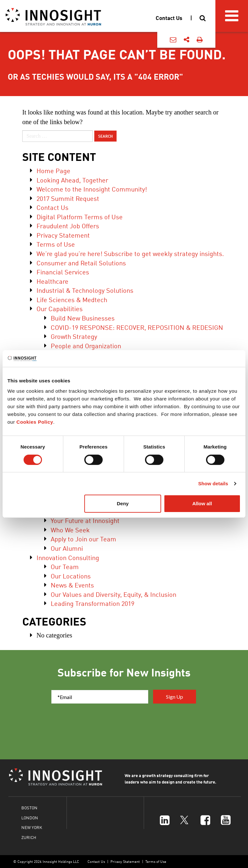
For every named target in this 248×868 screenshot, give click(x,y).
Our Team (65, 566)
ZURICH (29, 837)
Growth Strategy (74, 336)
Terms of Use (56, 244)
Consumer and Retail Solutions (81, 263)
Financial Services (63, 272)
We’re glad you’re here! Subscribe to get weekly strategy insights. (130, 253)
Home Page (53, 170)
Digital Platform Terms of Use (80, 217)
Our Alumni (67, 548)
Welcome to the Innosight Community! (92, 189)
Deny (123, 503)
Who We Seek (70, 530)
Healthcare (52, 281)
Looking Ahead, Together (72, 180)
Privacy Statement (63, 235)
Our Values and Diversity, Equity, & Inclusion (114, 594)
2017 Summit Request (68, 198)
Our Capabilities (60, 308)
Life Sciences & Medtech (72, 299)
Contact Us (52, 207)
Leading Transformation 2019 (93, 603)
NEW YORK (32, 827)
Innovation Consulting (68, 557)
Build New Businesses (83, 318)
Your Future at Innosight (85, 520)
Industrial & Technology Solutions (85, 290)
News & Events (72, 585)
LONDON (30, 818)
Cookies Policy (35, 422)
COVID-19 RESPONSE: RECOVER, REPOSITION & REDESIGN (137, 327)
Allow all (202, 503)
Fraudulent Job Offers (68, 226)
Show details (213, 483)
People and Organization (86, 345)
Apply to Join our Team (83, 539)
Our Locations (71, 576)
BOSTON (29, 808)
